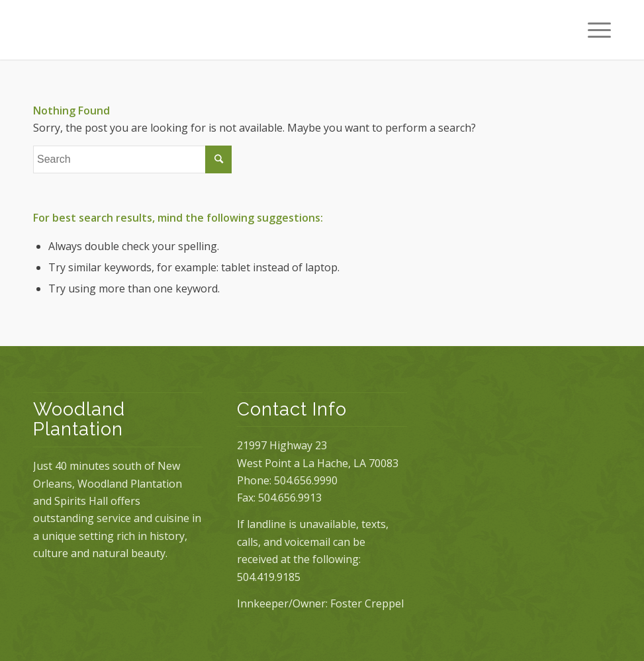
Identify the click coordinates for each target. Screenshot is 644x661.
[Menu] (593, 30)
